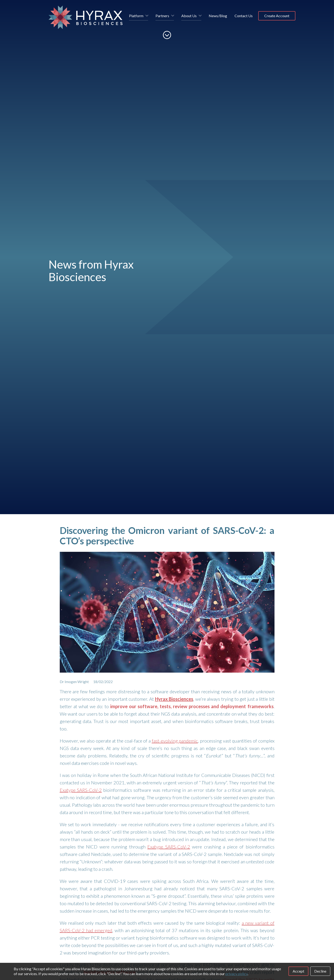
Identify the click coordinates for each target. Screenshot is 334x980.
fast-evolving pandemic (175, 741)
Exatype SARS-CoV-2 (81, 790)
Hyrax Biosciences (174, 699)
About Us (189, 16)
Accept (298, 971)
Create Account (277, 16)
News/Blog (218, 16)
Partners (162, 16)
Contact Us (244, 16)
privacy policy (236, 974)
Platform (136, 16)
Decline (320, 971)
